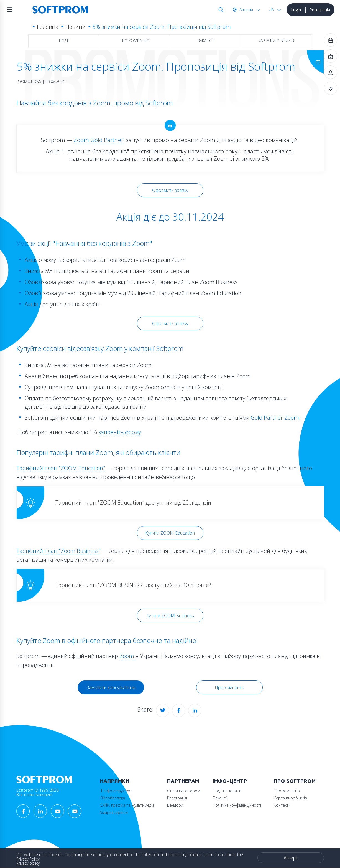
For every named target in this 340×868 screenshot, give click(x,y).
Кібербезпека (112, 798)
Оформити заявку (170, 190)
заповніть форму (120, 432)
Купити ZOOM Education (170, 533)
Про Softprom (295, 781)
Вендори (175, 805)
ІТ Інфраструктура (116, 791)
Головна (48, 27)
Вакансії (205, 41)
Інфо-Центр (230, 781)
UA (271, 10)
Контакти (282, 805)
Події (64, 41)
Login (296, 10)
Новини (76, 27)
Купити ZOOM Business (170, 616)
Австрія (246, 10)
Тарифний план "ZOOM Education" (61, 468)
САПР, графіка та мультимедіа (127, 805)
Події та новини (227, 791)
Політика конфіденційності (237, 805)
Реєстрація (320, 10)
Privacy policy (28, 863)
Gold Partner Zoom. (276, 418)
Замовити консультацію (111, 687)
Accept (291, 858)
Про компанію (135, 41)
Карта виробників (276, 41)
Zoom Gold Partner (99, 140)
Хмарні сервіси (114, 812)
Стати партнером (184, 791)
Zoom (127, 656)
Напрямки (114, 781)
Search (220, 10)
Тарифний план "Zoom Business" (58, 551)
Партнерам (183, 781)
